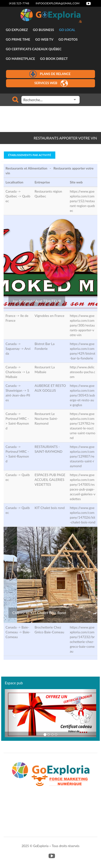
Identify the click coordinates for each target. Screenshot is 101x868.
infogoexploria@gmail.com (57, 3)
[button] (12, 713)
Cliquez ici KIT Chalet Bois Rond (39, 613)
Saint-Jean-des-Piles (18, 395)
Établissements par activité (30, 155)
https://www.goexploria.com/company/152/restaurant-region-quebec (82, 201)
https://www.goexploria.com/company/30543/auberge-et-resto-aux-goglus (82, 395)
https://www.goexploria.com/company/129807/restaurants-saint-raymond (82, 456)
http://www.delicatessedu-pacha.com (82, 372)
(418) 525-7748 (19, 3)
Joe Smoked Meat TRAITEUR (37, 301)
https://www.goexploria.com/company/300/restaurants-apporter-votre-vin (82, 325)
